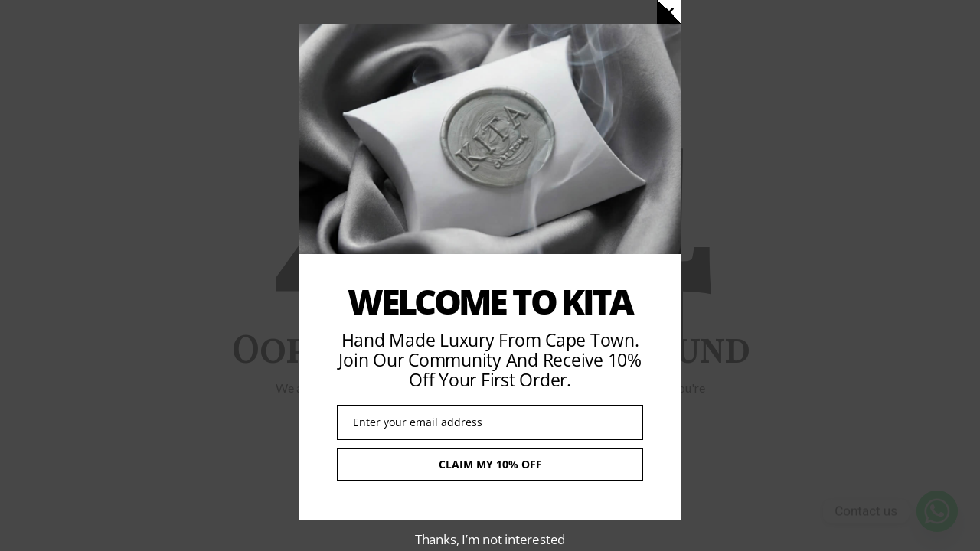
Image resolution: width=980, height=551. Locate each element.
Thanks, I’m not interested (490, 539)
